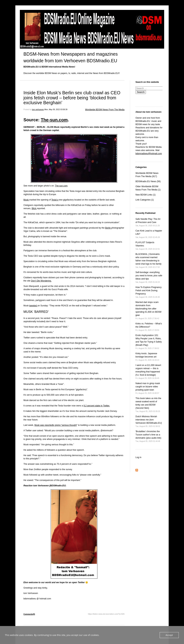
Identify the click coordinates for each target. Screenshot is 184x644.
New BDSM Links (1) (145, 195)
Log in (138, 457)
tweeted (33, 306)
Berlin (108, 228)
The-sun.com (54, 120)
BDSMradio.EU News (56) (148, 181)
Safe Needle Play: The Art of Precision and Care (148, 222)
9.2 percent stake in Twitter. (97, 406)
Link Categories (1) (145, 200)
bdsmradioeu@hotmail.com (149, 154)
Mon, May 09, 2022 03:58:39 (56, 110)
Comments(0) (29, 614)
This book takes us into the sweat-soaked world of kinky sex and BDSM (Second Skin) (148, 405)
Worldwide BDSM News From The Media (105, 110)
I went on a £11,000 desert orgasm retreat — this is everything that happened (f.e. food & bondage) (148, 372)
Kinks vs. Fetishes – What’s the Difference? (149, 327)
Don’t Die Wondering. (41, 281)
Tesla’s (55, 200)
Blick (34, 208)
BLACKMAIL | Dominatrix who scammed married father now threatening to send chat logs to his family (148, 261)
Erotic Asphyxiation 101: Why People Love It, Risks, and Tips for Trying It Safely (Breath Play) (149, 342)
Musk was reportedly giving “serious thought (56, 425)
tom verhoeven (38, 110)
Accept (169, 635)
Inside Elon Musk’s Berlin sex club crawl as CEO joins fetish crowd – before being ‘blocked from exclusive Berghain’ (72, 98)
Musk (26, 200)
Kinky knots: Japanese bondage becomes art (147, 357)
